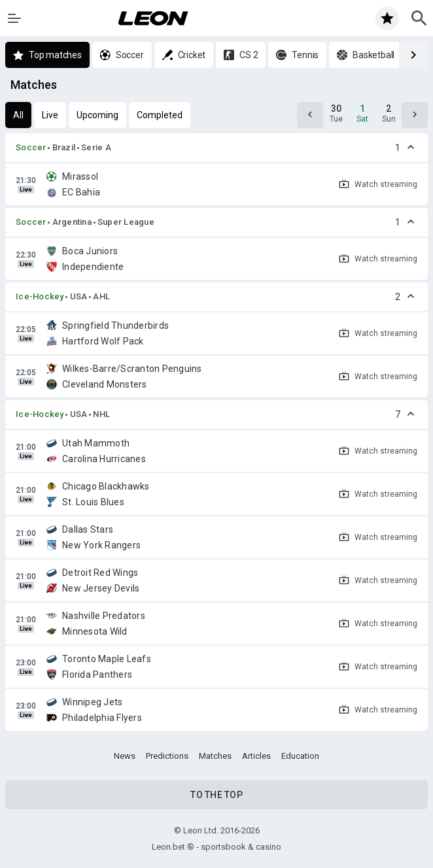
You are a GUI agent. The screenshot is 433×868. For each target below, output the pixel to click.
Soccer (31, 147)
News (125, 756)
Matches (215, 756)
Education (300, 756)
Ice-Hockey (40, 296)
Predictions (167, 756)
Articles (256, 756)
